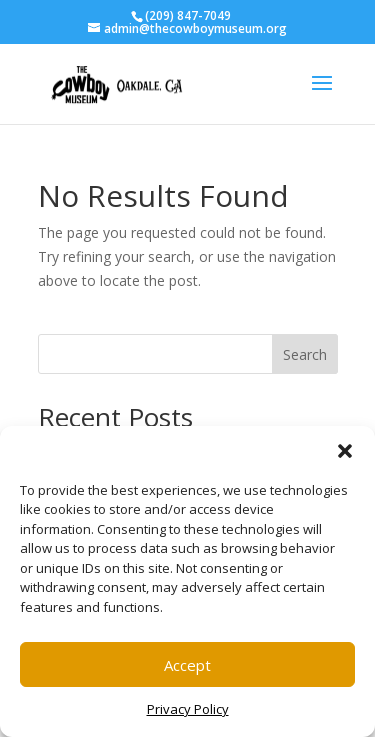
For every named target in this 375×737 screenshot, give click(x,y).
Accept (187, 665)
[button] (345, 451)
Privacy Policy (188, 709)
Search (305, 354)
